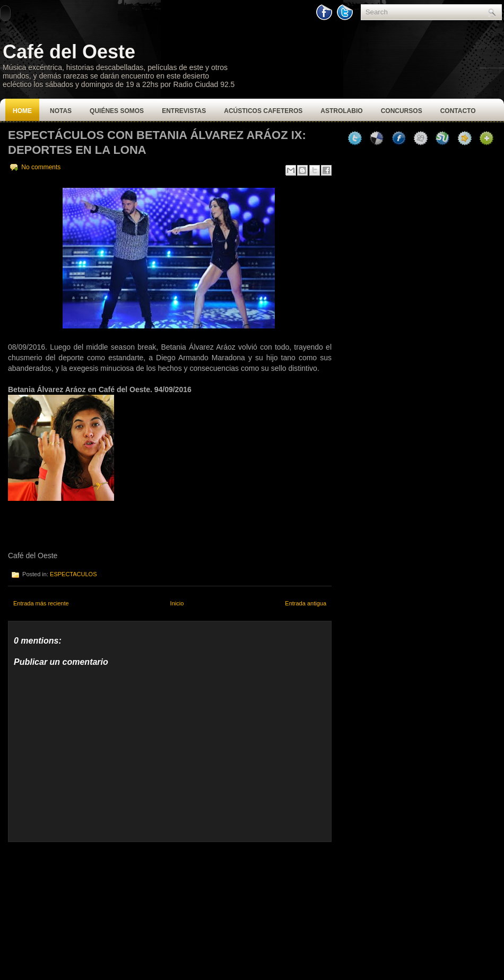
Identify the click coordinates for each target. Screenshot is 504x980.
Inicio (177, 603)
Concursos (402, 111)
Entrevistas (184, 111)
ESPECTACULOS (73, 574)
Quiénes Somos (117, 111)
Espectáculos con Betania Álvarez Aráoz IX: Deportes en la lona (157, 142)
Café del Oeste (69, 52)
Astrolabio (341, 111)
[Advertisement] (88, 908)
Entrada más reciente (41, 603)
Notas (61, 111)
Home (22, 111)
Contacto (458, 111)
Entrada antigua (306, 603)
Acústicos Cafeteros (263, 111)
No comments (41, 167)
